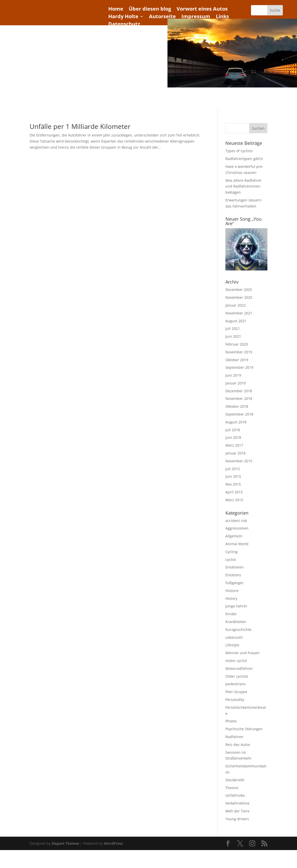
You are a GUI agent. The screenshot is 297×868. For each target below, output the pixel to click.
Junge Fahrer (236, 606)
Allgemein (234, 536)
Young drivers (237, 819)
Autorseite (162, 17)
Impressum (196, 17)
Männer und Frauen (242, 653)
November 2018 (239, 398)
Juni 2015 (233, 476)
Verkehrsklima (237, 803)
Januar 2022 (236, 305)
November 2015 (239, 461)
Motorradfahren (239, 668)
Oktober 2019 (237, 360)
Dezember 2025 (239, 290)
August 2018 (236, 422)
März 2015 (234, 500)
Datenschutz (124, 25)
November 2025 (239, 297)
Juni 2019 (233, 375)
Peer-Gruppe (236, 692)
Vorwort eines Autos (202, 10)
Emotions (233, 575)
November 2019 (239, 352)
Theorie (232, 788)
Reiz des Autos (238, 745)
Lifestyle (232, 645)
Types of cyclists (239, 151)
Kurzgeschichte (238, 630)
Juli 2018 (233, 430)
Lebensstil (234, 637)
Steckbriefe (235, 780)
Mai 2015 (233, 484)
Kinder (231, 614)
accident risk (236, 521)
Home (116, 10)
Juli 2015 (233, 469)
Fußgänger (235, 583)
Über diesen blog (150, 10)
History (231, 598)
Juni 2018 (233, 437)
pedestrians (236, 684)
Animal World (237, 544)
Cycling (231, 552)
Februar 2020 (237, 344)
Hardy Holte (123, 17)
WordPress (113, 843)
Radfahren (234, 737)
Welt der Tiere (237, 811)
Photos (231, 721)
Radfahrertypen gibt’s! (244, 159)
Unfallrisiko (235, 795)
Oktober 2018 (237, 406)
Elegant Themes (65, 843)
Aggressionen (237, 528)
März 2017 (234, 445)
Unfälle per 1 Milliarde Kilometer (80, 126)
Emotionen (235, 567)
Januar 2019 (236, 383)
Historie (232, 591)
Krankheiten (236, 622)
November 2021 (239, 313)
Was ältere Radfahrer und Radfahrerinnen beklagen (243, 186)
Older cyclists (237, 676)
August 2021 (236, 321)
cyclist (231, 559)
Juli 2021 (233, 328)
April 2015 (234, 492)
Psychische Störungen (244, 729)
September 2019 (239, 367)
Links (222, 17)
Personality (235, 700)
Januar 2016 (236, 453)
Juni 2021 (233, 336)
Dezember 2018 (239, 391)
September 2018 (239, 414)
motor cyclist (236, 661)
